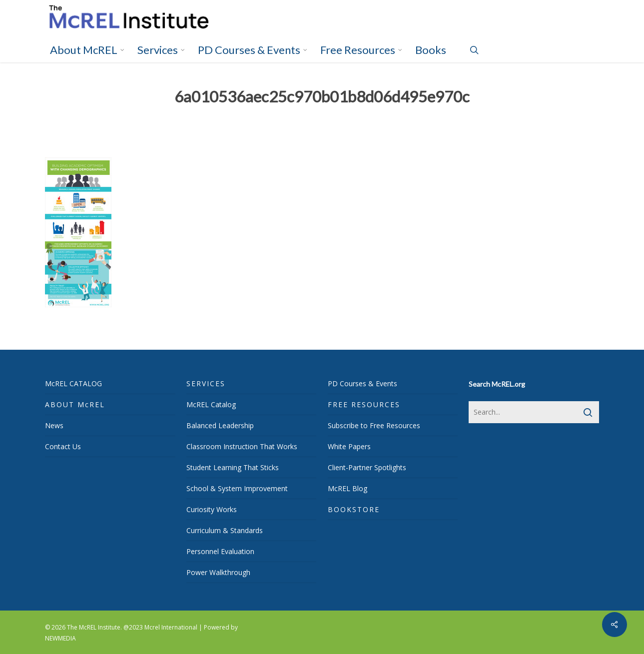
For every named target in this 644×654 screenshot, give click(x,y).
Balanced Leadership (220, 425)
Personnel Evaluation (220, 551)
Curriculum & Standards (225, 530)
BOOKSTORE (354, 509)
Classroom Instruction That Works (242, 446)
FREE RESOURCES (364, 404)
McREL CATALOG (73, 383)
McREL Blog (347, 488)
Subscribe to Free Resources (374, 425)
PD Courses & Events (362, 383)
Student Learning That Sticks (233, 467)
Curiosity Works (212, 509)
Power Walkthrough (218, 572)
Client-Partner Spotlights (367, 467)
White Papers (349, 446)
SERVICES (206, 383)
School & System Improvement (237, 488)
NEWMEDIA (60, 638)
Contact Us (63, 446)
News (54, 425)
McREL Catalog (211, 404)
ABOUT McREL (75, 404)
